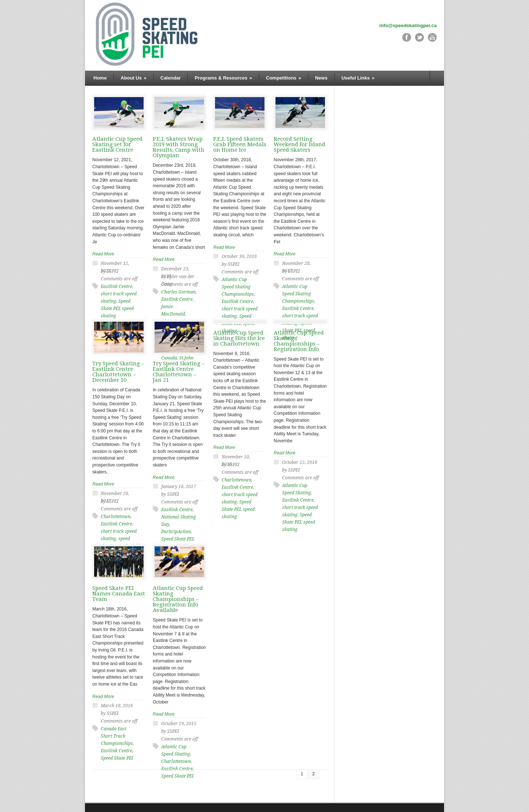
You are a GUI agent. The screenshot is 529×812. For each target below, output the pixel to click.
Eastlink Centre (116, 287)
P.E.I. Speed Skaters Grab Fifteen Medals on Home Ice (240, 144)
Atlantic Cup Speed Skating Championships (238, 287)
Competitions (284, 78)
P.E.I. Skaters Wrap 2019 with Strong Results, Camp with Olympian (179, 147)
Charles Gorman (178, 292)
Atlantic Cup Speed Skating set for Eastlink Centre (117, 144)
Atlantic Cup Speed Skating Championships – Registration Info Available (178, 599)
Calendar (171, 78)
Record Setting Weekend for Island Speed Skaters (299, 144)
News (321, 78)
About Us (134, 78)
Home (100, 78)
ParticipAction (176, 532)
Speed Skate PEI (117, 758)
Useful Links (358, 78)
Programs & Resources (223, 78)
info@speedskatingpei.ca (408, 25)
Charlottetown (116, 517)
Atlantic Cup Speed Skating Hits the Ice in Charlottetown (239, 338)
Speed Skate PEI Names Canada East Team (119, 594)
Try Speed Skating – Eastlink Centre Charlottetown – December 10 (118, 372)
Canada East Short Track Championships (117, 736)
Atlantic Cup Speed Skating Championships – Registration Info (299, 341)
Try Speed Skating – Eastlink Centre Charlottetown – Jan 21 (179, 372)
